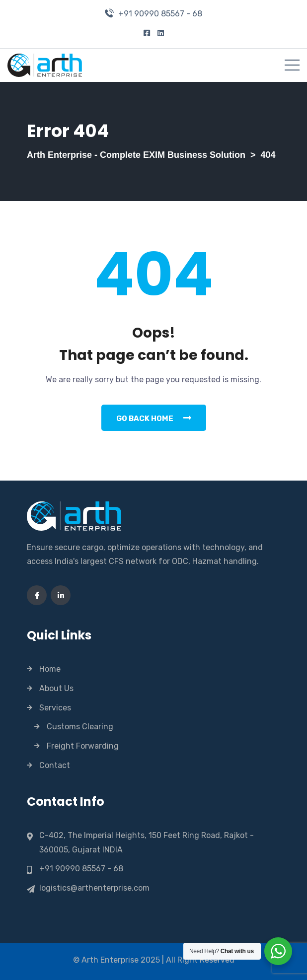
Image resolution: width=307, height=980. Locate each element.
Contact (55, 765)
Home (50, 669)
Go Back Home (154, 418)
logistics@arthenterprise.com (94, 888)
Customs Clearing (80, 727)
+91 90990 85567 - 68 (160, 14)
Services (55, 708)
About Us (56, 688)
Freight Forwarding (83, 746)
